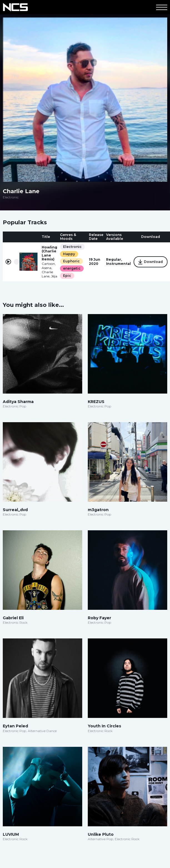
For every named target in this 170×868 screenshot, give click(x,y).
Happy (69, 254)
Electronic (72, 247)
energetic (72, 268)
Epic (67, 276)
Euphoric (71, 261)
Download (151, 262)
